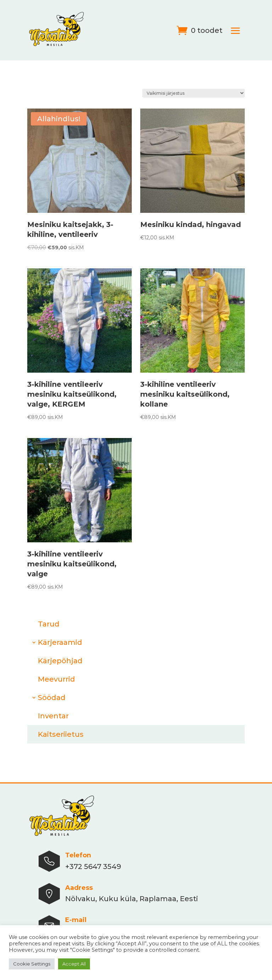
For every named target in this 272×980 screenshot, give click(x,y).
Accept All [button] (74, 964)
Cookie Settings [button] (32, 964)
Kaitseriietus (61, 734)
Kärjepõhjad (60, 661)
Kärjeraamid (60, 642)
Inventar (53, 716)
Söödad (52, 698)
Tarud (49, 624)
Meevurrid (56, 679)
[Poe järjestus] (194, 93)
